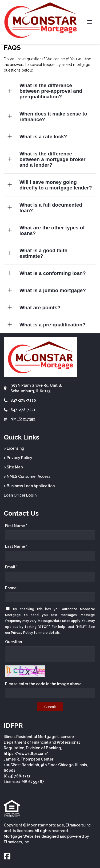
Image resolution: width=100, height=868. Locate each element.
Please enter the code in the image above (43, 684)
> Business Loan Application (29, 486)
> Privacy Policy (18, 458)
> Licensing (14, 448)
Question (13, 642)
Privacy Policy (22, 633)
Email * (11, 567)
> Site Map (13, 467)
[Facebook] (7, 856)
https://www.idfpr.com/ (26, 754)
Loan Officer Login (20, 495)
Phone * (12, 588)
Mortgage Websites (22, 836)
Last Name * (16, 546)
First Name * (16, 526)
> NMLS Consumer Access (27, 476)
